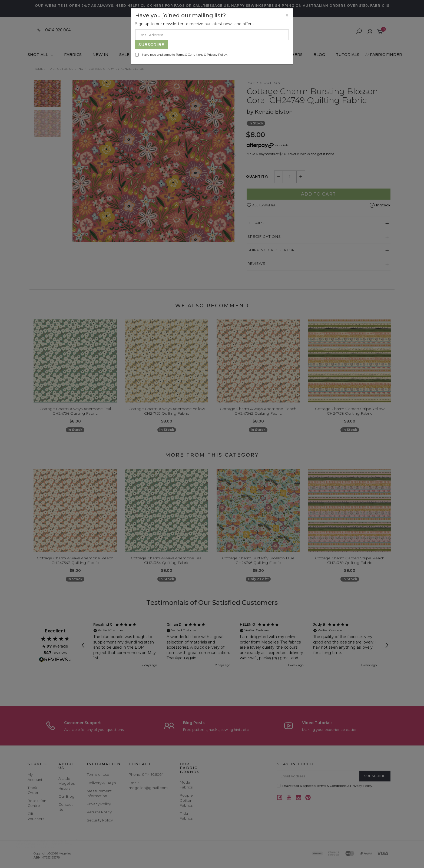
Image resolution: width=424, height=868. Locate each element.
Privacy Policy (217, 55)
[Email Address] (212, 35)
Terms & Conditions (190, 55)
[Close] (287, 15)
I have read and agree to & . (181, 55)
